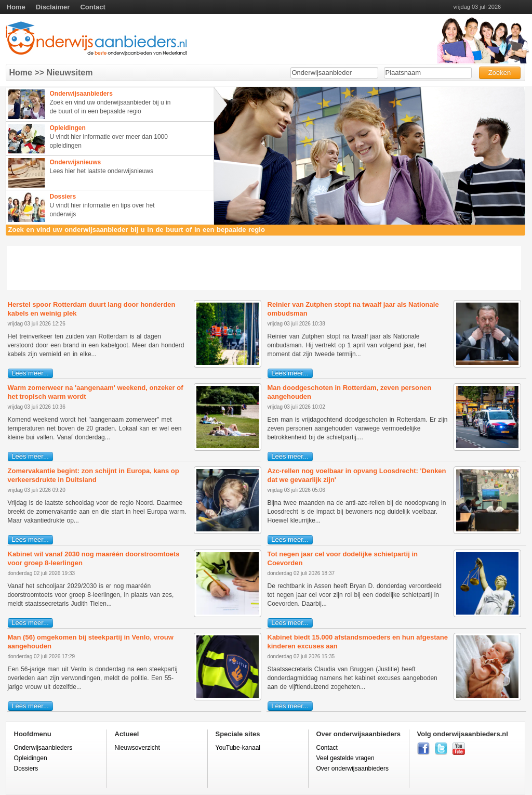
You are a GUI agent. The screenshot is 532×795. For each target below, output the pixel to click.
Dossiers (26, 768)
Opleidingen (31, 758)
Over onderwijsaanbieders (353, 768)
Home (16, 7)
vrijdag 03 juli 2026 (477, 7)
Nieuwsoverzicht (137, 748)
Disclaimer (53, 7)
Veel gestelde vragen (345, 758)
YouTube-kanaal (238, 748)
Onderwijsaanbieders (43, 748)
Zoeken (500, 73)
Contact (92, 7)
